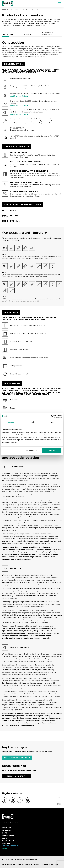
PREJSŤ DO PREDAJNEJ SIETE (17, 758)
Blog (4, 838)
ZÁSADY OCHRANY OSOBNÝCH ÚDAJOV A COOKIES (21, 864)
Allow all (52, 451)
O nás (5, 833)
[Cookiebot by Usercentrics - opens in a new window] (53, 416)
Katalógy (6, 830)
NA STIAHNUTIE (8, 841)
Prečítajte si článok (19, 96)
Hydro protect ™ (10, 846)
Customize (32, 451)
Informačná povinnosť (50, 864)
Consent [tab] (11, 422)
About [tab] (53, 422)
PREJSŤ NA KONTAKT (16, 776)
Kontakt (6, 843)
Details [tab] (32, 422)
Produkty (7, 828)
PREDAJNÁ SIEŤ (8, 835)
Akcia (4, 848)
